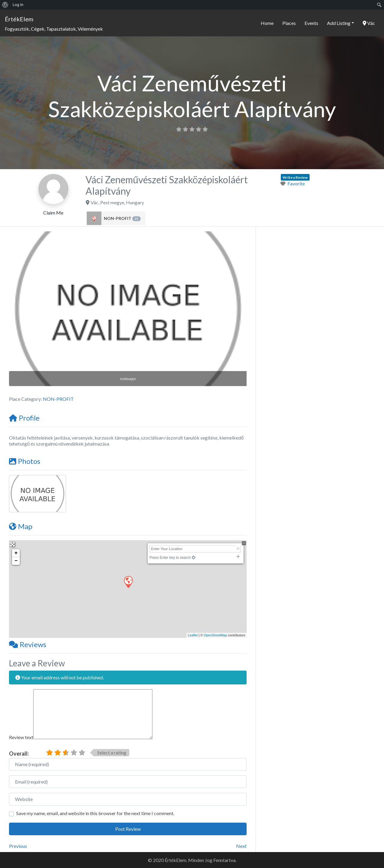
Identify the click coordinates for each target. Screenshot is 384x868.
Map (21, 526)
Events (311, 23)
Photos (25, 461)
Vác (369, 23)
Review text (21, 737)
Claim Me (53, 213)
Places (289, 23)
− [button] (16, 561)
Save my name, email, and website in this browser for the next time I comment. (95, 813)
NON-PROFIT (122, 218)
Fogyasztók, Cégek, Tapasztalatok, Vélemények (54, 29)
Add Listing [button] (339, 23)
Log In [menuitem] (18, 5)
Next (241, 846)
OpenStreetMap (215, 635)
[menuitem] (5, 5)
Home (267, 23)
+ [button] (16, 553)
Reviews (28, 644)
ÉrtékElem (19, 19)
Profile (24, 418)
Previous (18, 846)
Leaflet (193, 635)
